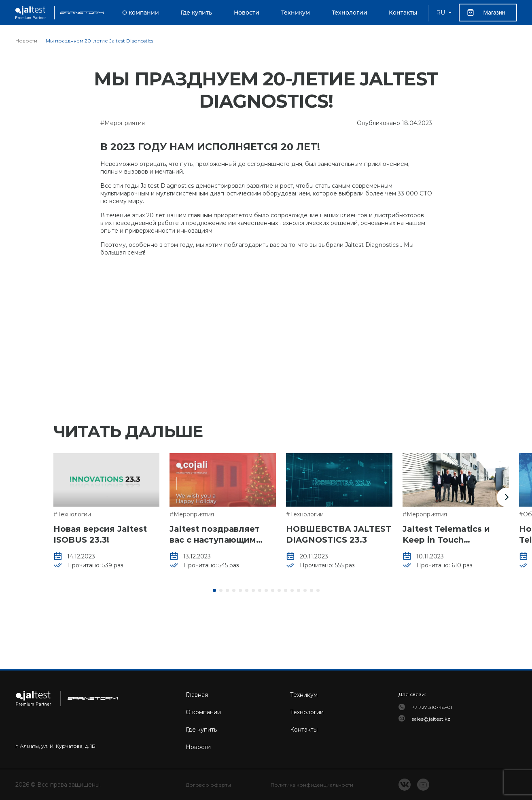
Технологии (350, 13)
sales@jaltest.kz (431, 719)
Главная (197, 695)
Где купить (196, 13)
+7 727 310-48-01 (432, 707)
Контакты (403, 13)
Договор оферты (208, 785)
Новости (247, 13)
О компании (141, 13)
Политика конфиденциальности (312, 785)
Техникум (296, 13)
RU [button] (441, 13)
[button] (507, 497)
